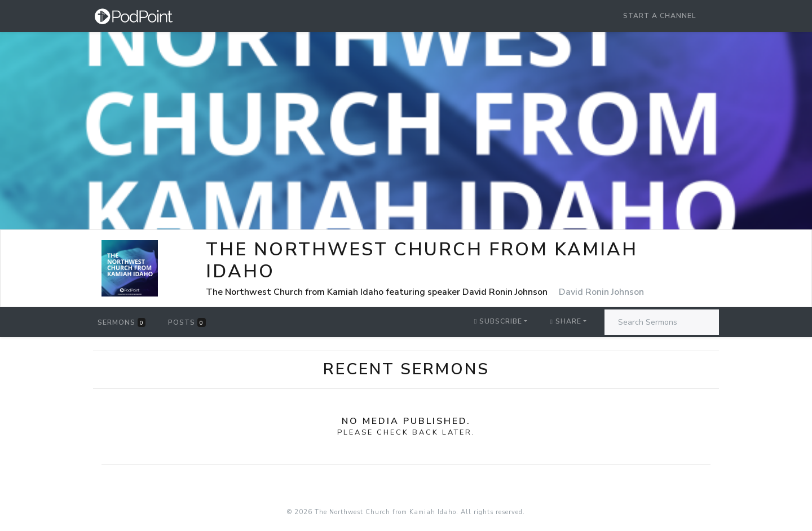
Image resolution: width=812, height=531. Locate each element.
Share (565, 321)
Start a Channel (660, 16)
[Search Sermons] (662, 322)
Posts (187, 322)
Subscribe (498, 321)
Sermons (122, 322)
